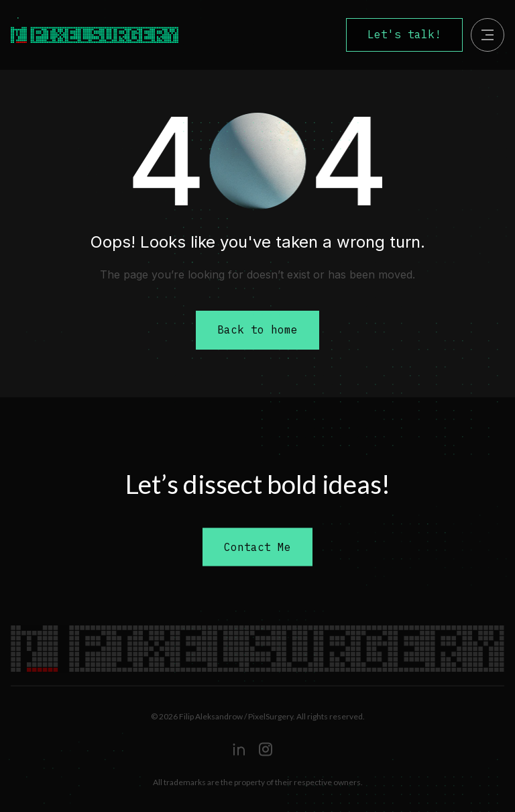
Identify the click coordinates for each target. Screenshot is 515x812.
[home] (109, 35)
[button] (488, 35)
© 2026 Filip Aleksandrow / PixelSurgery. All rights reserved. (258, 716)
